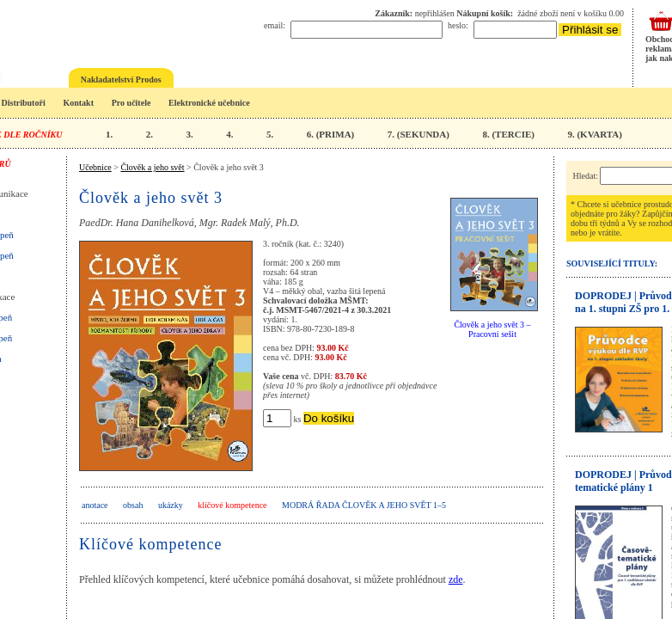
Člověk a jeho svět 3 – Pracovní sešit (492, 329)
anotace (95, 505)
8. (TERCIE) (508, 134)
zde (456, 579)
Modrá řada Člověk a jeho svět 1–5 (364, 505)
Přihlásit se (590, 30)
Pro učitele (131, 103)
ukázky (171, 505)
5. (270, 134)
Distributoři (24, 103)
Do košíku (329, 418)
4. (229, 134)
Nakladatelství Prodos (121, 80)
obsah (133, 505)
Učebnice (95, 167)
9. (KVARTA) (594, 134)
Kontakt (78, 103)
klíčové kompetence (232, 505)
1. (109, 134)
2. (150, 134)
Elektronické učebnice (209, 103)
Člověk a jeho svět (152, 167)
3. (189, 134)
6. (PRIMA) (331, 134)
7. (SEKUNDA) (418, 134)
